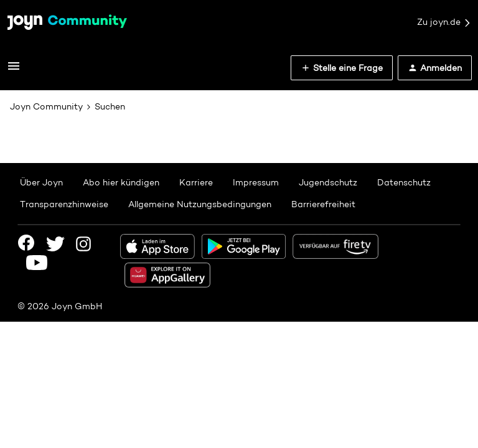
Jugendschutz (328, 182)
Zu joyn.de (444, 22)
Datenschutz (404, 182)
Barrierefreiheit (323, 204)
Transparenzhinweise (64, 204)
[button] (14, 70)
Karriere (196, 182)
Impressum (256, 182)
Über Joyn (41, 182)
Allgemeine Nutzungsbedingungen (200, 204)
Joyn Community (46, 106)
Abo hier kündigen (121, 182)
